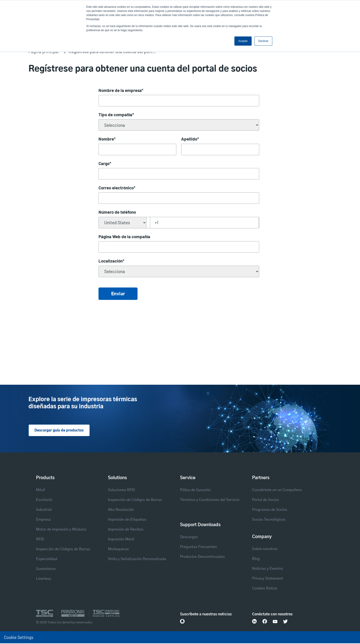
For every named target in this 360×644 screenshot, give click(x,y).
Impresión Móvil (121, 540)
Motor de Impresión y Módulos (61, 530)
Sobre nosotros (265, 549)
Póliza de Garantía (195, 490)
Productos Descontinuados (202, 557)
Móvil (41, 490)
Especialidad (47, 559)
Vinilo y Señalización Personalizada (137, 559)
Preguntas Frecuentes (198, 547)
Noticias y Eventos (268, 569)
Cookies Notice (265, 589)
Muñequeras (118, 550)
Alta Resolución (121, 510)
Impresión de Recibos (126, 530)
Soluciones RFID (121, 490)
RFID (40, 540)
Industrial (44, 510)
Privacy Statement (267, 579)
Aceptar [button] (243, 41)
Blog (256, 559)
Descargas (189, 537)
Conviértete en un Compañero (277, 490)
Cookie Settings (19, 638)
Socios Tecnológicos (269, 520)
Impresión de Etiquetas (127, 520)
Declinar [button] (263, 41)
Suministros (46, 569)
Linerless (44, 579)
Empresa (43, 520)
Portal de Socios (266, 500)
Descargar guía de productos (61, 431)
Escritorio (44, 500)
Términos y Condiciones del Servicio (210, 500)
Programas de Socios (270, 510)
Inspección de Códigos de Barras (63, 550)
